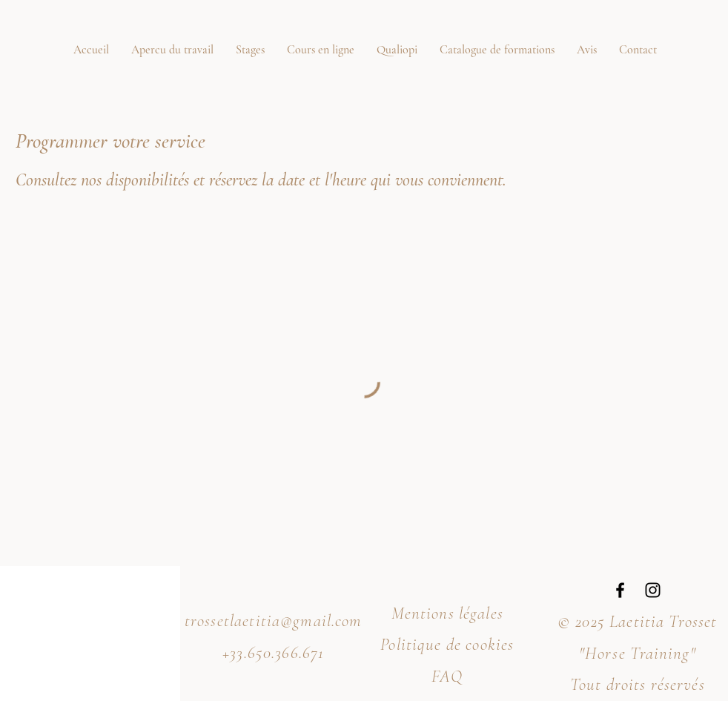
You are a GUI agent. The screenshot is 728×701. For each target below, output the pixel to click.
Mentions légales (447, 613)
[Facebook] (620, 590)
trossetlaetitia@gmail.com (274, 621)
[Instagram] (653, 590)
